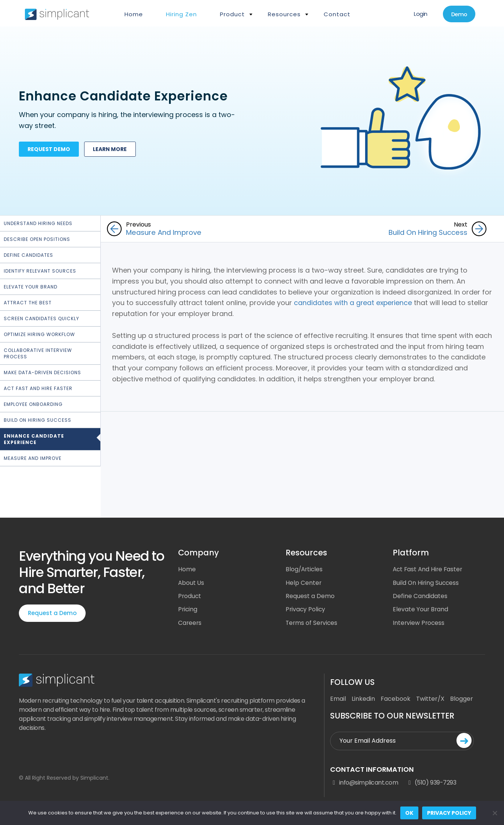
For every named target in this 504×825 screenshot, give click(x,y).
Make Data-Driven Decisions (42, 372)
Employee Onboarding (33, 404)
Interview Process (419, 624)
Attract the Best (28, 303)
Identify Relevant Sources (40, 271)
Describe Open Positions (37, 239)
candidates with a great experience (354, 303)
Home (134, 14)
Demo (458, 15)
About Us (191, 583)
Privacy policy (449, 813)
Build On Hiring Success (38, 420)
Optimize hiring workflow (39, 334)
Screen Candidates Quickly (41, 318)
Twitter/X (430, 700)
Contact (337, 14)
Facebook (396, 700)
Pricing (188, 610)
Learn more (113, 151)
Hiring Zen (181, 14)
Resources (284, 14)
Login (417, 14)
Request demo (50, 151)
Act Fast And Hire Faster (429, 569)
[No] (495, 813)
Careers (190, 624)
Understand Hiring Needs (38, 223)
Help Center (304, 583)
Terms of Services (312, 624)
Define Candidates (28, 255)
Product (232, 14)
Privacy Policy (306, 610)
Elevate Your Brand (31, 287)
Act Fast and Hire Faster (38, 388)
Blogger (462, 700)
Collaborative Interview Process (38, 353)
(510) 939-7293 (431, 784)
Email (338, 700)
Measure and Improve (33, 458)
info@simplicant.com (364, 784)
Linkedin (363, 700)
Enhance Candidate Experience (34, 439)
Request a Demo (52, 613)
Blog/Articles (305, 569)
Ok (409, 813)
